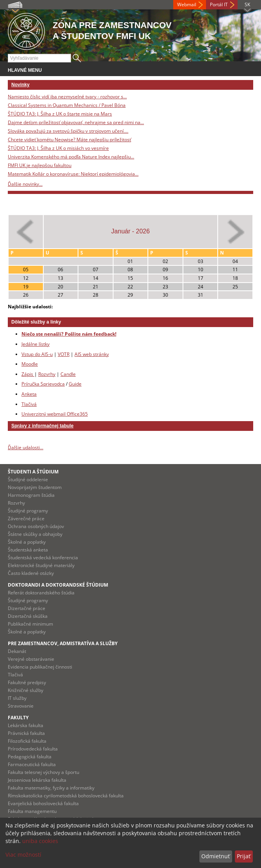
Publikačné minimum (30, 624)
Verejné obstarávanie (31, 659)
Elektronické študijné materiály (41, 565)
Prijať (244, 856)
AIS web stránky (92, 354)
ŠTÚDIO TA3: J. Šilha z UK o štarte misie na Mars (60, 114)
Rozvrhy (47, 374)
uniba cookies (40, 841)
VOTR (64, 354)
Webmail (187, 4)
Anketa (29, 394)
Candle (68, 374)
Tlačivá (29, 404)
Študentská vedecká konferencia (43, 558)
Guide (75, 384)
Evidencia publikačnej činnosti (40, 667)
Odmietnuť (216, 856)
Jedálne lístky (36, 344)
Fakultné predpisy (27, 682)
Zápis (28, 374)
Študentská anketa (28, 550)
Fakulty (18, 718)
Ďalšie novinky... (25, 184)
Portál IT (219, 4)
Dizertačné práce (27, 608)
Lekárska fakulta (26, 725)
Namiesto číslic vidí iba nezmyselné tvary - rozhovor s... (67, 97)
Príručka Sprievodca (43, 384)
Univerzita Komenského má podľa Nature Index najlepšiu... (71, 157)
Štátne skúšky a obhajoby (35, 534)
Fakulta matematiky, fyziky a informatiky (51, 788)
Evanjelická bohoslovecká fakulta (43, 803)
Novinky (20, 85)
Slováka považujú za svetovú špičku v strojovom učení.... (68, 131)
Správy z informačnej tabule (42, 426)
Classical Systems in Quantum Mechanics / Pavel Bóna (67, 105)
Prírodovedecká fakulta (33, 749)
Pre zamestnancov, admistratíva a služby (63, 643)
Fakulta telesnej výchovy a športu (43, 772)
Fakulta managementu (32, 811)
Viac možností (23, 855)
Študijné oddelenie (28, 479)
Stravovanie (21, 706)
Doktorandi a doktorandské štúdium (58, 585)
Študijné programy (28, 511)
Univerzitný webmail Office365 (55, 414)
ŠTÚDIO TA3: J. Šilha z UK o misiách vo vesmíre (58, 148)
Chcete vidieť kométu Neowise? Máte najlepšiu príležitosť (69, 140)
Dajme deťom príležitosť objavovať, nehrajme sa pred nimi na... (76, 122)
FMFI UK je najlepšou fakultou (40, 165)
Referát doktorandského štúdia (41, 593)
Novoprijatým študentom (35, 487)
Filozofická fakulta (27, 741)
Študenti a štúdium (33, 472)
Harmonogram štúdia (31, 495)
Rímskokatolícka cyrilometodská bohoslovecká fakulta (66, 796)
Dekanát (17, 651)
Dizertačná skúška (28, 616)
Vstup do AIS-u (37, 354)
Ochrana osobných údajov (36, 526)
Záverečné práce (26, 518)
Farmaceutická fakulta (32, 764)
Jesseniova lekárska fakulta (37, 780)
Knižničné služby (26, 690)
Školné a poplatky (27, 542)
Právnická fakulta (26, 733)
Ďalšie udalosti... (26, 447)
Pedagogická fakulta (30, 757)
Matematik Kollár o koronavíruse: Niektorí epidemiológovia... (73, 174)
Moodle (30, 364)
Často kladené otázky (31, 573)
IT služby (17, 698)
